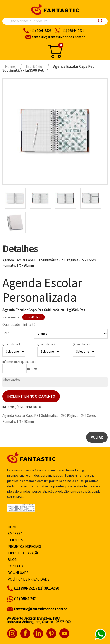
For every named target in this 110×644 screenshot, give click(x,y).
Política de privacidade (28, 579)
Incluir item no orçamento (31, 396)
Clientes (15, 540)
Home (12, 527)
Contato (15, 566)
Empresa (15, 533)
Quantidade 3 (81, 344)
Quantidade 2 (46, 344)
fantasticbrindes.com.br (58, 37)
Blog (12, 560)
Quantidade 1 (11, 344)
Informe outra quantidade (19, 362)
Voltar (97, 437)
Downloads (18, 573)
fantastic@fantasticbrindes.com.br (40, 609)
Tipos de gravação (24, 553)
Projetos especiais (24, 547)
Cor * (6, 333)
